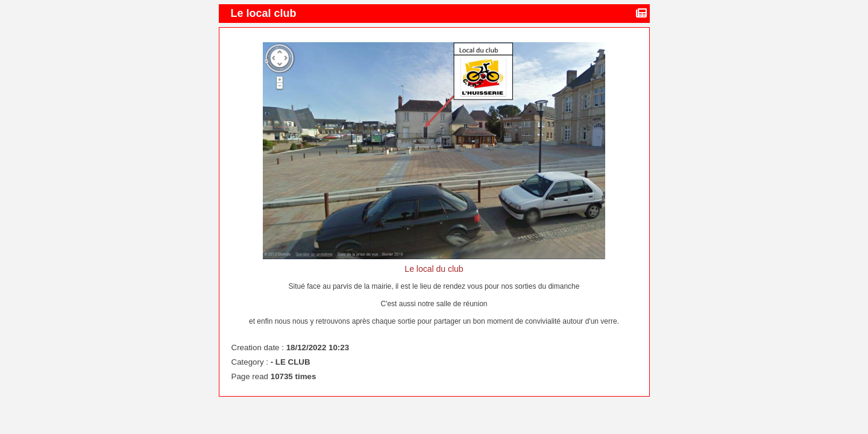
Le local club (265, 13)
